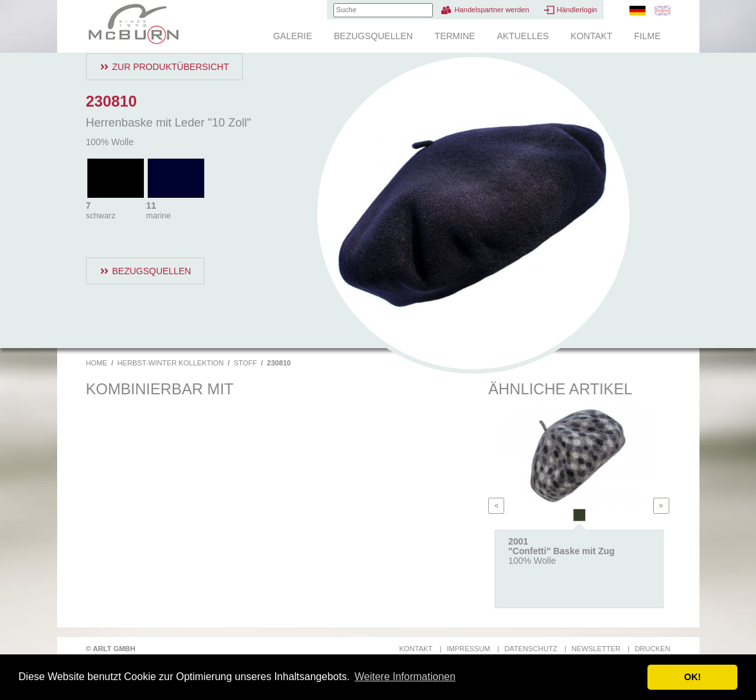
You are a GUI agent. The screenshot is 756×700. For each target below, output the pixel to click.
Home (97, 363)
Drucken (652, 649)
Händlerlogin (577, 10)
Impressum (468, 649)
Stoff (245, 363)
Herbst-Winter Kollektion (170, 363)
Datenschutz (531, 649)
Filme (647, 36)
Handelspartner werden (491, 10)
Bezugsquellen (374, 36)
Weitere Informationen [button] (405, 677)
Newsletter (596, 649)
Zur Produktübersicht (171, 67)
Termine (455, 36)
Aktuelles (523, 36)
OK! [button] (692, 677)
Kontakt (591, 36)
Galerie (293, 36)
